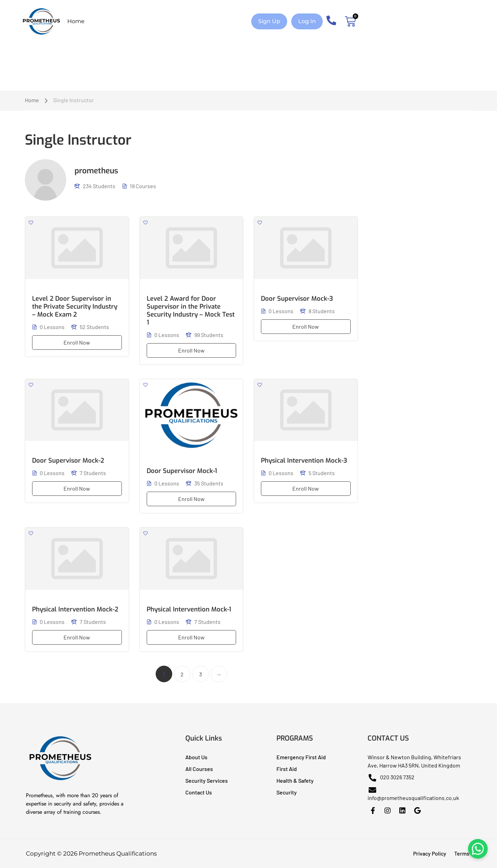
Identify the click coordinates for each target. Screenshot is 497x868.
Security (287, 792)
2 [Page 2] (182, 674)
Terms (462, 853)
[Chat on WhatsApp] (476, 847)
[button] (269, 21)
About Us (196, 757)
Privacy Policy (430, 853)
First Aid (287, 769)
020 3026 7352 (391, 777)
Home (76, 21)
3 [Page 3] (201, 674)
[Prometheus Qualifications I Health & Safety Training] (60, 780)
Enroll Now (77, 342)
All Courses (199, 769)
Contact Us (199, 792)
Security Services (207, 780)
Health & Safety (295, 780)
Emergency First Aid (301, 757)
